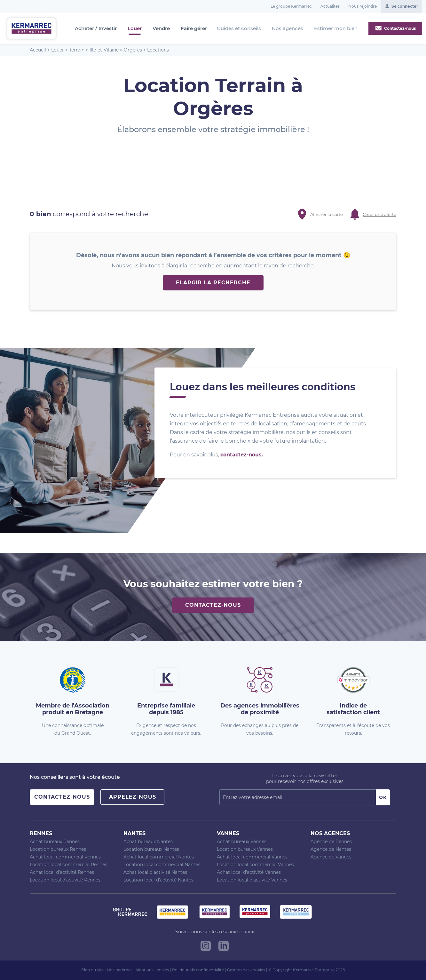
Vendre (161, 28)
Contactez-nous (213, 605)
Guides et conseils (239, 28)
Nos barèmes (120, 970)
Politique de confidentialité (198, 970)
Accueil (38, 50)
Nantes (134, 833)
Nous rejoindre (363, 6)
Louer (135, 28)
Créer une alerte (379, 214)
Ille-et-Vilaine (104, 50)
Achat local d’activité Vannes (249, 872)
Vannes (228, 833)
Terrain (77, 50)
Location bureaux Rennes (58, 849)
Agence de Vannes (331, 857)
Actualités (330, 6)
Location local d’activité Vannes (252, 880)
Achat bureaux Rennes (55, 842)
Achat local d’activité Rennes (62, 872)
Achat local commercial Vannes (252, 857)
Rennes (41, 833)
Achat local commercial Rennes (65, 857)
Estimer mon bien (336, 28)
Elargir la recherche (213, 283)
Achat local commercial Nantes (159, 857)
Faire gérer (194, 28)
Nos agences (288, 28)
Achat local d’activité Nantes (155, 872)
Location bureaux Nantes (151, 849)
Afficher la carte (327, 214)
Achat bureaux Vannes (242, 842)
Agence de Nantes (331, 849)
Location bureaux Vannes (245, 849)
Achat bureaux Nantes (148, 842)
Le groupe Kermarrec (291, 6)
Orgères (133, 50)
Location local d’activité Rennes (65, 880)
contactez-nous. (242, 455)
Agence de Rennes (331, 842)
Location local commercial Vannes (255, 865)
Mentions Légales (152, 970)
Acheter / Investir (96, 28)
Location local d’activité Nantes (158, 880)
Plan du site (92, 970)
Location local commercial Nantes (162, 865)
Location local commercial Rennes (68, 865)
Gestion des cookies (246, 970)
